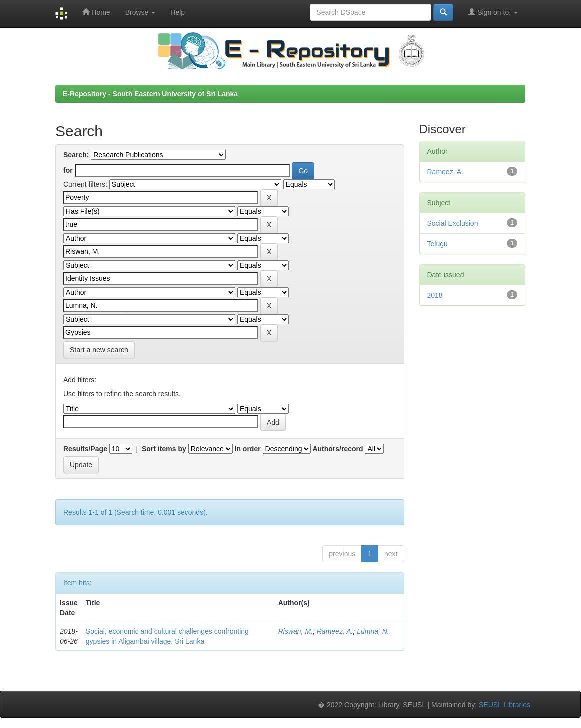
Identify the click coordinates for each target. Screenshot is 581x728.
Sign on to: (493, 12)
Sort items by (164, 449)
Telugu (438, 244)
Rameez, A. (335, 631)
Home (96, 12)
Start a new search (99, 350)
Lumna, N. (373, 631)
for (68, 170)
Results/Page (85, 449)
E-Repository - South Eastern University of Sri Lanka (150, 94)
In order (248, 449)
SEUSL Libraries (505, 705)
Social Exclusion (453, 223)
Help (178, 12)
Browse (141, 12)
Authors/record (338, 449)
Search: (76, 155)
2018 (435, 295)
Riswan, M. (296, 631)
